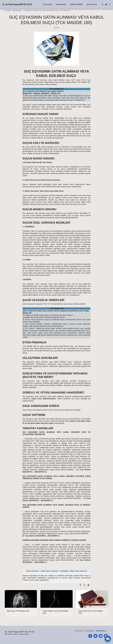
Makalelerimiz (17, 11)
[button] (103, 4)
